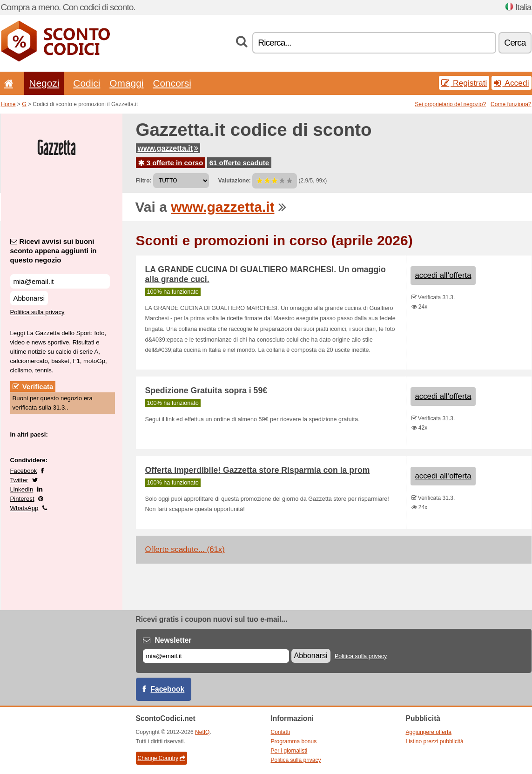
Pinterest (22, 499)
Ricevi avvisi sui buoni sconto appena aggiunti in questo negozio (54, 251)
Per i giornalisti (289, 751)
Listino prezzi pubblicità (435, 741)
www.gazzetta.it (168, 148)
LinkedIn (22, 489)
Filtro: (144, 181)
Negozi (44, 83)
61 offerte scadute (239, 163)
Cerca (515, 43)
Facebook (24, 471)
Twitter (19, 480)
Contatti (280, 732)
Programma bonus (294, 741)
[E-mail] (216, 656)
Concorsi (172, 83)
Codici (87, 83)
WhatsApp (24, 508)
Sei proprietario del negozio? (450, 104)
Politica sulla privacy (37, 312)
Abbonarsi (29, 298)
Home (8, 104)
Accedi (511, 83)
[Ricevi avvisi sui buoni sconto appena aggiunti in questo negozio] (60, 281)
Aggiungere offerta (429, 732)
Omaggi (126, 83)
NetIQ (202, 732)
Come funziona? (511, 104)
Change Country (162, 758)
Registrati (464, 83)
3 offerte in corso (171, 163)
